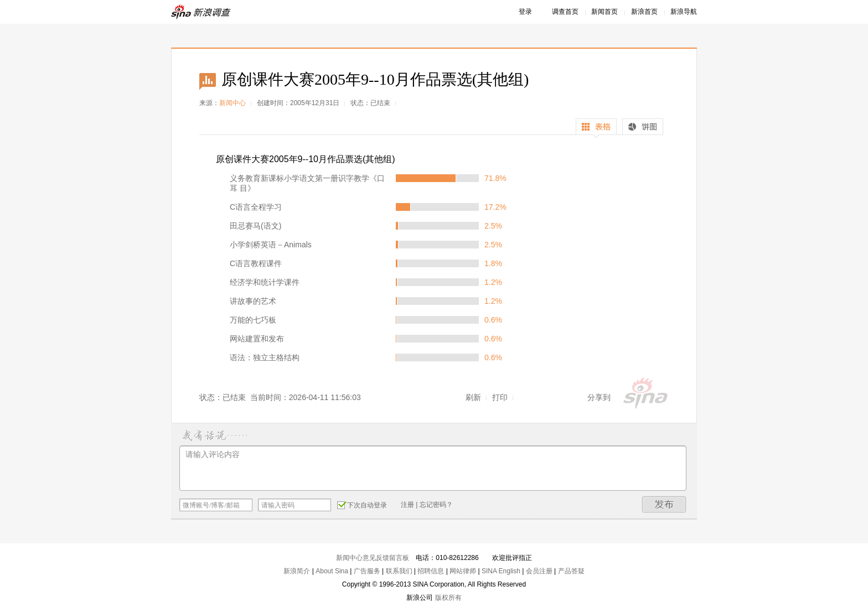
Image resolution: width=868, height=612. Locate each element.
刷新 (473, 397)
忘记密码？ (436, 505)
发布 (664, 504)
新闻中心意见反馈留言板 (373, 558)
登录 (525, 12)
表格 (596, 128)
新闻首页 (604, 12)
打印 (500, 397)
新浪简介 (297, 571)
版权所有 (448, 598)
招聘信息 (431, 571)
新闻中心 (232, 103)
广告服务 (367, 571)
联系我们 (399, 571)
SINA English (501, 571)
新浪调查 (201, 12)
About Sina (332, 571)
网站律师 (463, 571)
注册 (407, 505)
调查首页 (565, 12)
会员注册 (539, 571)
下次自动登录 (362, 505)
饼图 (643, 128)
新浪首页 (644, 12)
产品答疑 (571, 571)
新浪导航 (684, 12)
